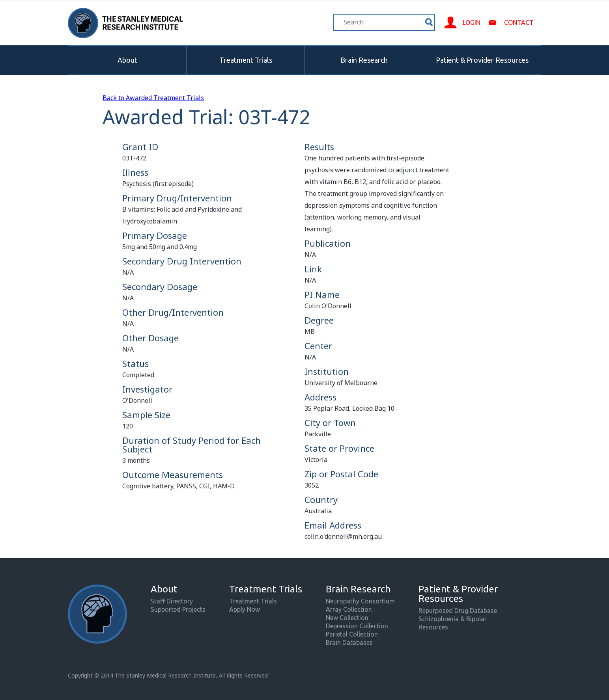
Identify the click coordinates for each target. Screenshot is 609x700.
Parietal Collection (352, 634)
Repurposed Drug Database (458, 611)
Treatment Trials (246, 60)
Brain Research (364, 60)
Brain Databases (349, 642)
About (127, 60)
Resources (433, 627)
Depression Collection (357, 626)
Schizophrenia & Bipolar (453, 619)
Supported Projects (178, 609)
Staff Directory (172, 601)
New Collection (347, 618)
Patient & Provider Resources (482, 60)
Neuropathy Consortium (360, 601)
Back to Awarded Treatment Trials (153, 98)
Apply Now (245, 609)
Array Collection (349, 609)
